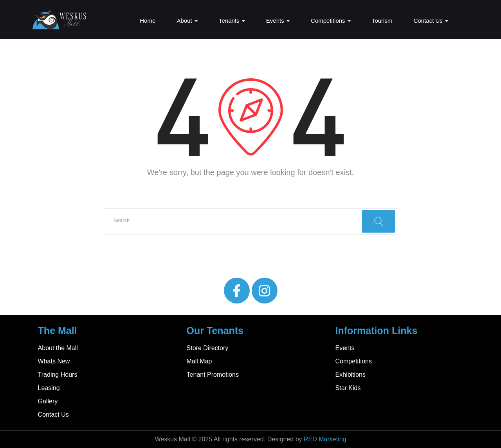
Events (278, 21)
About (187, 21)
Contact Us (431, 21)
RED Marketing (325, 439)
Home (148, 21)
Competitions (331, 21)
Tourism (382, 21)
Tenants (232, 21)
